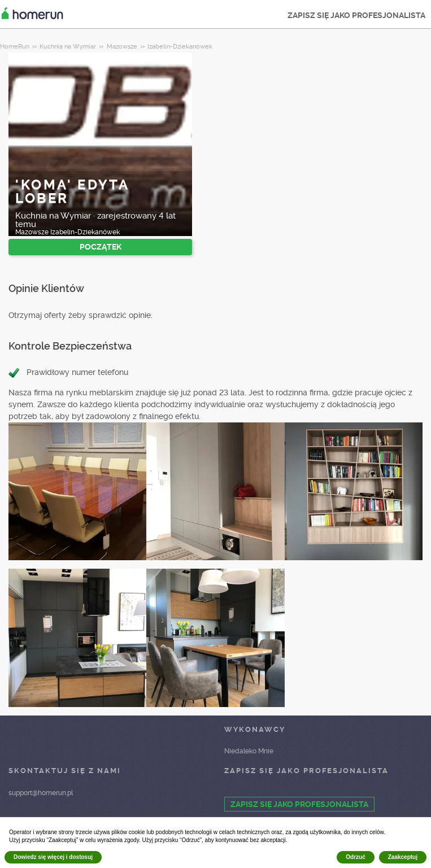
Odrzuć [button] (355, 857)
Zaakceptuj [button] (403, 857)
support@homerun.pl (41, 793)
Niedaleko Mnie (249, 751)
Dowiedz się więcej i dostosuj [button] (53, 857)
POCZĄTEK (101, 247)
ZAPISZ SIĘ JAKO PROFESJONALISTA (356, 15)
